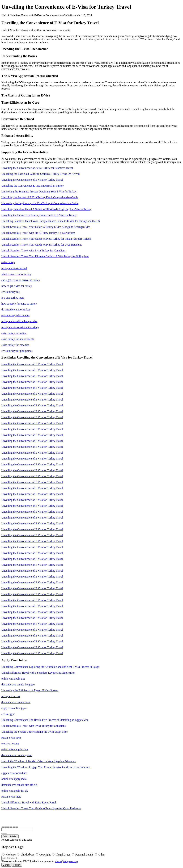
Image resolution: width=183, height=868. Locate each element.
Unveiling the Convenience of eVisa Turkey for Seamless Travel (37, 168)
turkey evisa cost (11, 696)
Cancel (6, 865)
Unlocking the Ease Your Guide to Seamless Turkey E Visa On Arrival (41, 174)
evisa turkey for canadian (15, 345)
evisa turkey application (15, 749)
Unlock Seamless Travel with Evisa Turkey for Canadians (33, 250)
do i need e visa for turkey (16, 309)
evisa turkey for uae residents (18, 339)
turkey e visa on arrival (14, 268)
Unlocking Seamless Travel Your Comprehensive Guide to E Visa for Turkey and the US (51, 221)
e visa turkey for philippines (17, 351)
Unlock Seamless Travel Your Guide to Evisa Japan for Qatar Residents (41, 808)
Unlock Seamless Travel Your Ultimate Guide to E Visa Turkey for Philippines (45, 256)
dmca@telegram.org (66, 861)
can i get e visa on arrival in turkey (21, 280)
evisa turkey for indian (14, 333)
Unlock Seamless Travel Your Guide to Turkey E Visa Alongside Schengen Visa (46, 227)
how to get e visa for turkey (17, 286)
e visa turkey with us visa (15, 315)
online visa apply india (14, 779)
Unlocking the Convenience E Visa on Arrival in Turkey (33, 186)
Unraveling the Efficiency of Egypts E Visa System (30, 690)
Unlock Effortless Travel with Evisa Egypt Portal (29, 802)
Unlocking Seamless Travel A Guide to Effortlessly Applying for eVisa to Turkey (46, 209)
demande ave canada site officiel (19, 785)
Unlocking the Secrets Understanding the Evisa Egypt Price (35, 732)
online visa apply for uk (15, 791)
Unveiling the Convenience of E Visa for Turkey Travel (32, 180)
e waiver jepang (10, 743)
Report (17, 865)
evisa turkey (8, 262)
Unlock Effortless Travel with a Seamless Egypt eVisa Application (38, 673)
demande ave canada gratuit (17, 755)
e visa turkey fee (10, 292)
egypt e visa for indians (14, 773)
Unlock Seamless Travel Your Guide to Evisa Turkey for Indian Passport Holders (46, 239)
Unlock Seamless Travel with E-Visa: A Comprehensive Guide (36, 15)
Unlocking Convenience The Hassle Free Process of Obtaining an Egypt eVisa (45, 720)
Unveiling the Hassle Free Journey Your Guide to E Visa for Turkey (39, 215)
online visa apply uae (13, 679)
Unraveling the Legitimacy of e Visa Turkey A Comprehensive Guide (40, 203)
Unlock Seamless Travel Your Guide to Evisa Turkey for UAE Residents (42, 245)
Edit (5, 836)
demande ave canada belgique (18, 684)
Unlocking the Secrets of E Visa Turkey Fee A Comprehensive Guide (40, 197)
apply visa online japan (14, 708)
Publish (13, 836)
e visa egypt (8, 714)
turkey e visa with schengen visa (19, 321)
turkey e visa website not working (20, 327)
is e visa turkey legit (13, 298)
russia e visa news (11, 738)
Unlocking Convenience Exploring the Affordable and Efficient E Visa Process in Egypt (50, 667)
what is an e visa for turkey (16, 274)
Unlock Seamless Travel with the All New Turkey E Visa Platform (38, 233)
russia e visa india (11, 797)
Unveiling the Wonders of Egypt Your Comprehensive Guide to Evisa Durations (46, 767)
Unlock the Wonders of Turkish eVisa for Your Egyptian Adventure (39, 761)
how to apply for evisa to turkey (19, 304)
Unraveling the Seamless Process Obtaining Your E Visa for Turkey (39, 191)
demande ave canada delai (16, 702)
